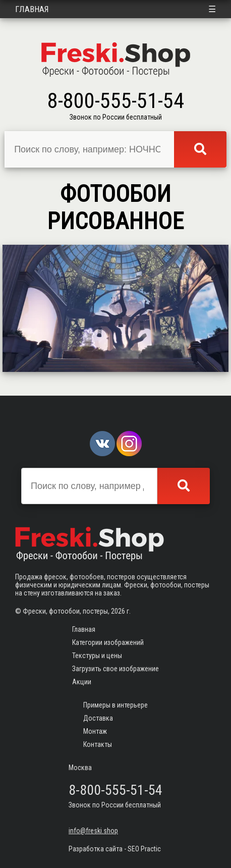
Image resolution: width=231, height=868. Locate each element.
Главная (32, 9)
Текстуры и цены (97, 656)
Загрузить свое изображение (115, 669)
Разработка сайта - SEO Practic (115, 849)
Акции (82, 682)
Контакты (98, 744)
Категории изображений (108, 642)
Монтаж (95, 731)
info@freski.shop (93, 831)
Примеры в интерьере (115, 705)
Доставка (98, 718)
